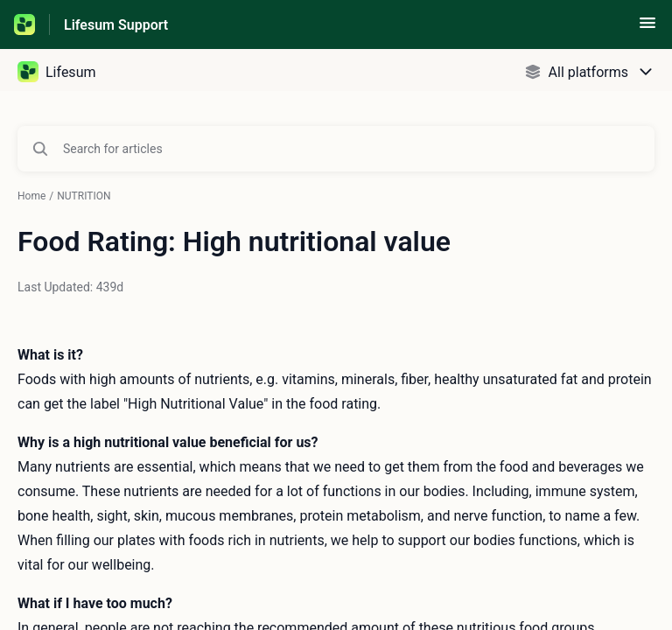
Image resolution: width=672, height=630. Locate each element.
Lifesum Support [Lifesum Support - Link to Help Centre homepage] (116, 25)
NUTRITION (84, 196)
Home (31, 196)
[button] (647, 28)
